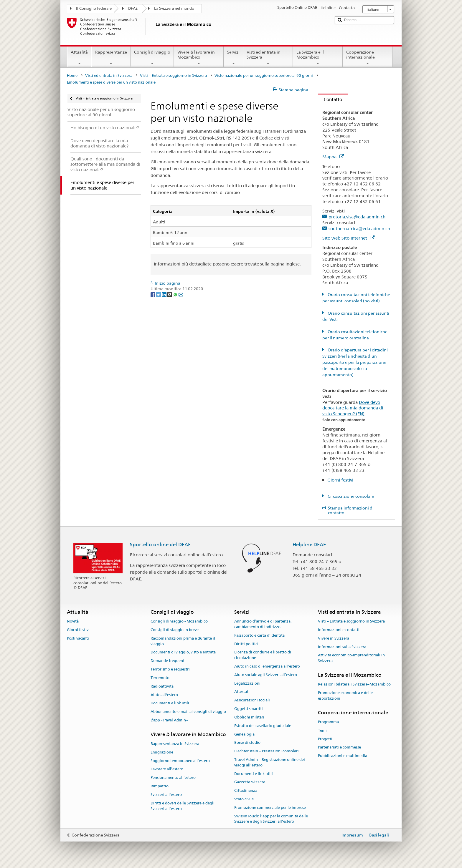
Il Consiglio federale (94, 8)
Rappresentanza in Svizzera (175, 744)
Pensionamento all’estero (173, 778)
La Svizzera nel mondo (174, 8)
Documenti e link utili (170, 703)
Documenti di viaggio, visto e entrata (183, 652)
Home (72, 75)
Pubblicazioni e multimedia (343, 756)
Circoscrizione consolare (350, 496)
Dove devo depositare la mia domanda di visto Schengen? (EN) (353, 408)
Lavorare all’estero (167, 769)
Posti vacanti (78, 638)
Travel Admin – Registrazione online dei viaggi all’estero (270, 762)
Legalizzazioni (247, 683)
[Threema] (170, 294)
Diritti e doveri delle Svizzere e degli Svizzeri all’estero (183, 806)
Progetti (325, 739)
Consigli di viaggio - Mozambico (179, 621)
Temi (322, 730)
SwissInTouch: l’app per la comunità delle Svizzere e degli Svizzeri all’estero (271, 819)
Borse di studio (247, 743)
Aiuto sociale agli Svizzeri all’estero (266, 675)
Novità (73, 621)
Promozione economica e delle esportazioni (345, 696)
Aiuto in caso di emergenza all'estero (267, 666)
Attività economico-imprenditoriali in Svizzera (351, 658)
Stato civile (244, 799)
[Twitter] (159, 294)
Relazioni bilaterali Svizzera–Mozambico (354, 684)
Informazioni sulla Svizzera (342, 647)
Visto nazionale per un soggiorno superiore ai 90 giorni (264, 75)
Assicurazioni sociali (252, 700)
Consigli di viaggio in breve (175, 630)
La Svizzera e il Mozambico (318, 58)
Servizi (233, 58)
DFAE (133, 8)
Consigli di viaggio (152, 58)
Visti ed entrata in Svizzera (268, 58)
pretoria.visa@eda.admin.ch (357, 217)
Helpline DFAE (309, 545)
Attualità (79, 58)
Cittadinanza (246, 790)
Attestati (242, 692)
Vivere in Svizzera (334, 638)
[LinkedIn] (165, 294)
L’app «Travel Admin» (169, 720)
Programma (328, 722)
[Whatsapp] (176, 294)
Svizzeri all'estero (166, 795)
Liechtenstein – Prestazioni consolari (267, 751)
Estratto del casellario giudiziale (263, 726)
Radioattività (162, 686)
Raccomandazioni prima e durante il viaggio (183, 641)
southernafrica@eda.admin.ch (359, 229)
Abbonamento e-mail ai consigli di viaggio (188, 712)
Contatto (330, 99)
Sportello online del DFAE (160, 545)
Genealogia (244, 734)
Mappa (333, 157)
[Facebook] (153, 294)
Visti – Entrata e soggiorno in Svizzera (173, 75)
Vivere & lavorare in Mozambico (199, 58)
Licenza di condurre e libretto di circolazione (263, 655)
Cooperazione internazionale (368, 58)
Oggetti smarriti (249, 709)
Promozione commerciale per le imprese (270, 808)
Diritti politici (246, 644)
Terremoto (160, 678)
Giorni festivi (340, 480)
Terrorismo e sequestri (170, 669)
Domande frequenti (168, 661)
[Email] (181, 294)
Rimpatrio (160, 786)
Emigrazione (162, 752)
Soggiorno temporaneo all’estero (180, 761)
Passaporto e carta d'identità (259, 635)
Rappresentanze (111, 58)
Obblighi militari (249, 717)
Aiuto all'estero (164, 695)
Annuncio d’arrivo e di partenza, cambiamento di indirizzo (263, 624)
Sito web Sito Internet (348, 238)
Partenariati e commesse (339, 747)
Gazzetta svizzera (250, 782)
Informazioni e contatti (339, 630)
